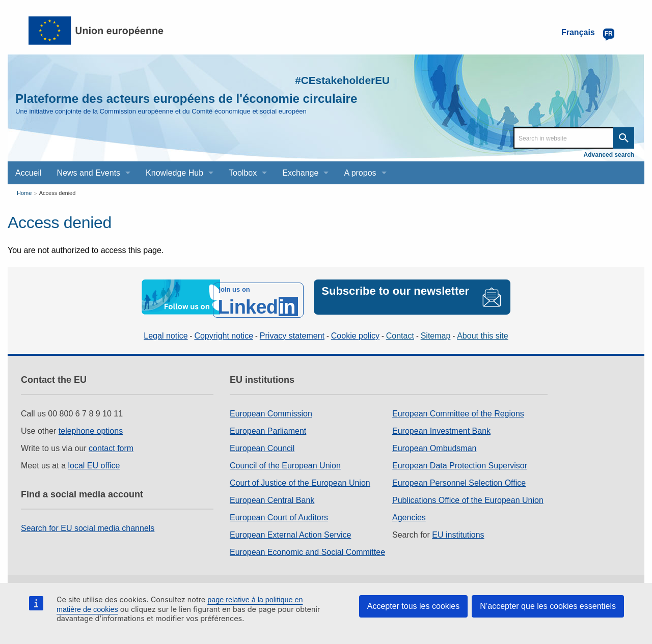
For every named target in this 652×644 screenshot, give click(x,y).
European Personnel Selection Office (459, 477)
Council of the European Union (285, 459)
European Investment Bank (441, 425)
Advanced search (609, 155)
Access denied (58, 193)
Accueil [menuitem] (29, 173)
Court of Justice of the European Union (300, 477)
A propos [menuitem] (360, 173)
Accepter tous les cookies (413, 606)
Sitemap (436, 330)
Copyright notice (224, 330)
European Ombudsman (434, 442)
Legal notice (166, 330)
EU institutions (458, 529)
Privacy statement (292, 330)
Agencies (409, 511)
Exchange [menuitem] (300, 173)
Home (24, 193)
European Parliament (268, 425)
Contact (400, 330)
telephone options (91, 425)
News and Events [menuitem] (89, 173)
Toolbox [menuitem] (243, 173)
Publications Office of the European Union (468, 494)
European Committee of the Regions (458, 408)
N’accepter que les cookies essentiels (548, 606)
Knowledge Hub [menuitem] (174, 173)
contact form (111, 442)
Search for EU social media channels (88, 522)
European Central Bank (272, 494)
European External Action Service (290, 529)
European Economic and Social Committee (307, 546)
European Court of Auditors (279, 511)
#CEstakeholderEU (321, 79)
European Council (262, 442)
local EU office (94, 459)
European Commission (271, 408)
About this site (483, 330)
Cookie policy (355, 330)
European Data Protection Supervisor (460, 459)
